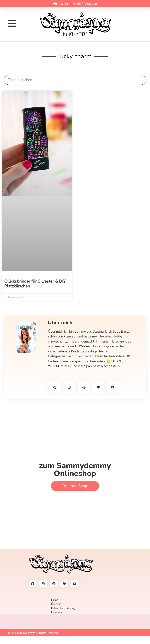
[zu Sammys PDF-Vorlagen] (55, 4)
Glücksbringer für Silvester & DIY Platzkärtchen (35, 284)
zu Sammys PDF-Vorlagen (79, 4)
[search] (75, 80)
